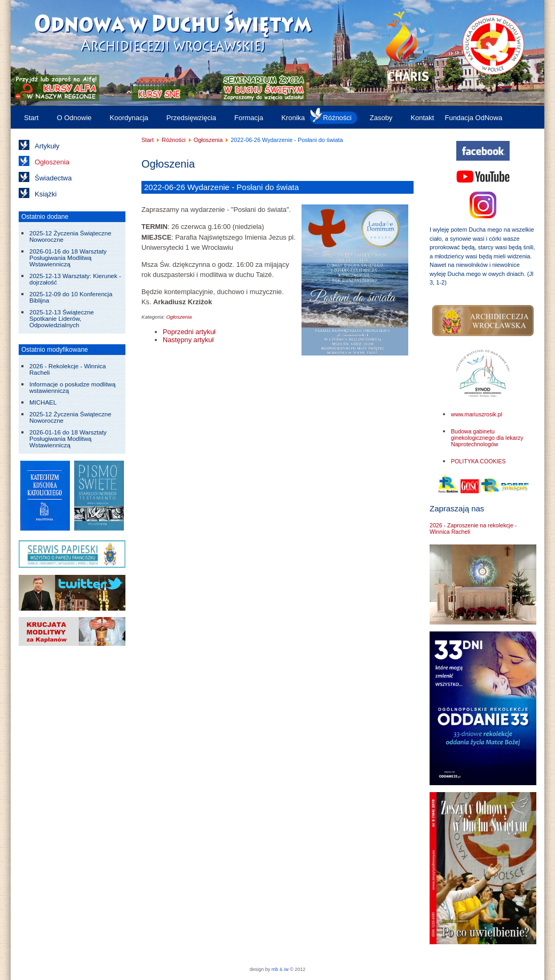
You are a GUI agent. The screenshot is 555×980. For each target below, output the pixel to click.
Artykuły (47, 146)
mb (275, 969)
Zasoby (381, 118)
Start (31, 118)
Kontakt (422, 118)
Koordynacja (129, 118)
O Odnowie (74, 118)
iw (286, 969)
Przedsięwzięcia (191, 118)
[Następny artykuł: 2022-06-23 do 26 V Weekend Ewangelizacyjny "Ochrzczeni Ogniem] (188, 340)
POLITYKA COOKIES (478, 461)
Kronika (293, 118)
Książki (46, 194)
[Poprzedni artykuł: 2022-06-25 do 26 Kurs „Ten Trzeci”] (189, 332)
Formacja (249, 118)
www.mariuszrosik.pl (477, 414)
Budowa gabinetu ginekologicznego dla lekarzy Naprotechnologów (487, 438)
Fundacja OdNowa (473, 118)
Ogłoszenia (52, 162)
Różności (337, 118)
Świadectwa (53, 178)
